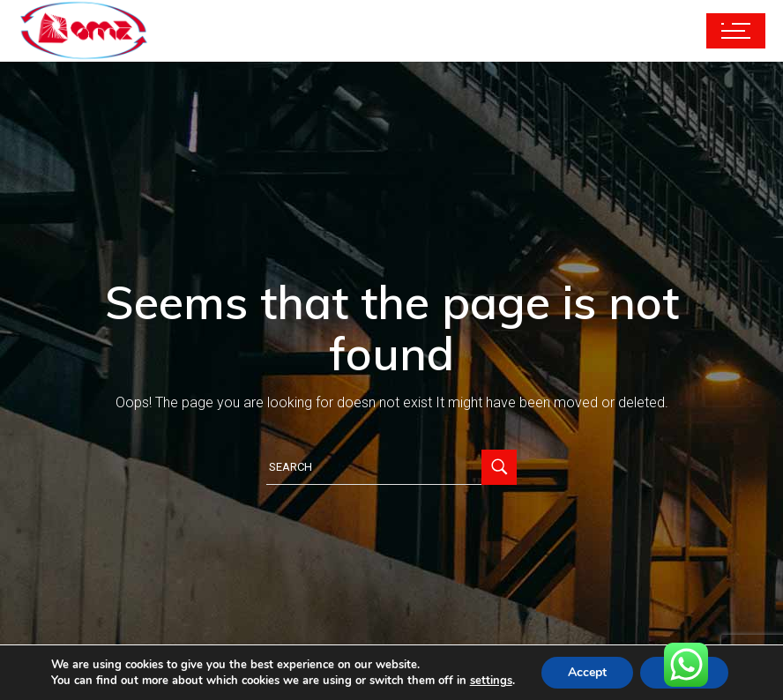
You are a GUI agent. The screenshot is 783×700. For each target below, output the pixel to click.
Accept (587, 672)
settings (491, 681)
